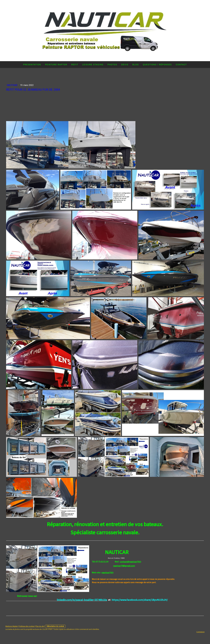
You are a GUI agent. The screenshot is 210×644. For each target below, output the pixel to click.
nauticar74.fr (108, 573)
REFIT (75, 65)
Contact (181, 65)
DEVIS (125, 65)
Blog (136, 65)
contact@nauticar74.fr (131, 562)
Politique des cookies (27, 626)
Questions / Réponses (157, 65)
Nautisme (12, 85)
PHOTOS (112, 65)
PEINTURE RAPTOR (56, 65)
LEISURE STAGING (93, 65)
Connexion (200, 632)
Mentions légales (12, 626)
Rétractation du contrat (55, 626)
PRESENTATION (32, 65)
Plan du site (40, 626)
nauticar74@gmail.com (124, 566)
